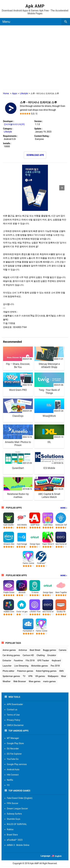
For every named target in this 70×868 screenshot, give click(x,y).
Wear (64, 676)
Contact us (12, 710)
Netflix (10, 780)
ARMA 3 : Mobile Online (18, 845)
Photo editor (8, 671)
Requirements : (10, 136)
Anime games (9, 650)
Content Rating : (42, 136)
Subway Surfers (14, 814)
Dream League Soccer (17, 809)
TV (24, 676)
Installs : (7, 143)
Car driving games (11, 655)
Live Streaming (21, 666)
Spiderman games (11, 676)
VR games (40, 676)
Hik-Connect (13, 775)
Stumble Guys (14, 819)
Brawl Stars (12, 835)
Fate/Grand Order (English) (20, 798)
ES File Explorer (14, 754)
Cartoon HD (28, 655)
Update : (38, 129)
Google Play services (17, 764)
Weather (7, 681)
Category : (8, 129)
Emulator (52, 655)
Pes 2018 (55, 666)
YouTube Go (13, 759)
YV (8, 785)
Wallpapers (53, 676)
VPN (30, 676)
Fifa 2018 (30, 661)
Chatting (41, 655)
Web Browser (20, 681)
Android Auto (13, 769)
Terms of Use (13, 715)
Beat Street (35, 650)
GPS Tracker (43, 661)
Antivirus (23, 650)
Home (6, 93)
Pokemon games (25, 671)
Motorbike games (40, 666)
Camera (63, 650)
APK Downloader (15, 704)
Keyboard (56, 661)
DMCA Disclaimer (15, 725)
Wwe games (35, 681)
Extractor (7, 661)
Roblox (10, 829)
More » (64, 508)
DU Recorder (13, 749)
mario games (49, 681)
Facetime (18, 661)
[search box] (66, 22)
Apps (15, 93)
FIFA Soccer (13, 803)
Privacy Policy (14, 720)
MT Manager (13, 738)
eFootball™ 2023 (15, 840)
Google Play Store (15, 743)
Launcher (7, 666)
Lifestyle (24, 93)
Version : (38, 121)
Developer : (8, 121)
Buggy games (50, 650)
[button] (62, 188)
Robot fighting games (46, 671)
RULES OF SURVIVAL (17, 824)
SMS (61, 671)
